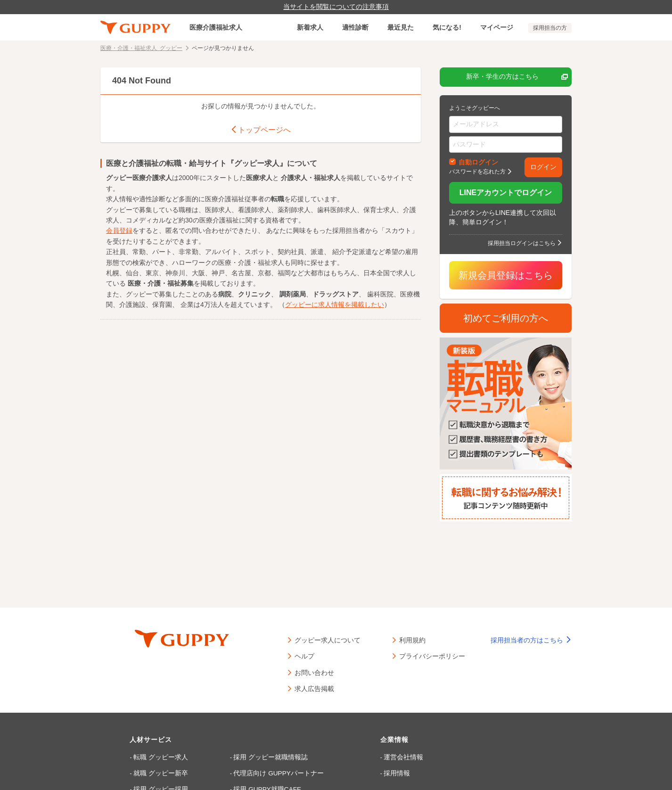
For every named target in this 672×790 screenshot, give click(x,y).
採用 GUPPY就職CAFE (254, 787)
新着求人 (310, 27)
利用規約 (412, 640)
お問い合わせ (314, 672)
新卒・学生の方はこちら (517, 77)
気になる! (447, 27)
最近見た (401, 27)
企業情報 (381, 740)
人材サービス (155, 740)
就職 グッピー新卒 (160, 772)
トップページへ (261, 129)
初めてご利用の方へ (506, 318)
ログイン (543, 167)
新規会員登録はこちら (506, 275)
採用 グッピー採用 (160, 787)
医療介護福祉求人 (216, 27)
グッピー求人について (328, 640)
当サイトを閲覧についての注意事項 (336, 7)
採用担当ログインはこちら (522, 243)
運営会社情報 (387, 757)
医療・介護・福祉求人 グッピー (141, 48)
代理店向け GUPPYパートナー (264, 772)
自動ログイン (478, 162)
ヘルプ (304, 656)
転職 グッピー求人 (160, 757)
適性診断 (355, 27)
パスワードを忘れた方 (477, 171)
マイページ (497, 27)
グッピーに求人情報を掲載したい (335, 304)
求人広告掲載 (314, 688)
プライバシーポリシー (432, 656)
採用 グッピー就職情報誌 (257, 757)
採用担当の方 (550, 28)
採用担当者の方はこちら (531, 640)
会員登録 (119, 230)
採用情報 (382, 772)
